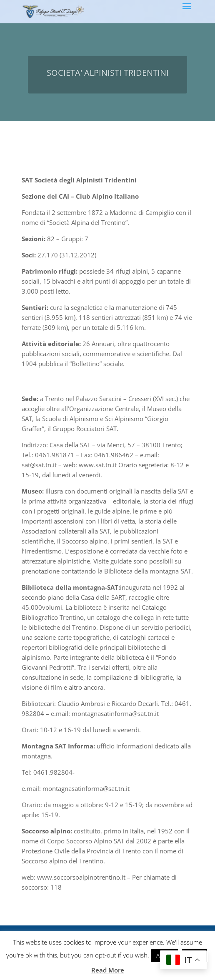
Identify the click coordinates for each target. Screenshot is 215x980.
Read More (108, 970)
